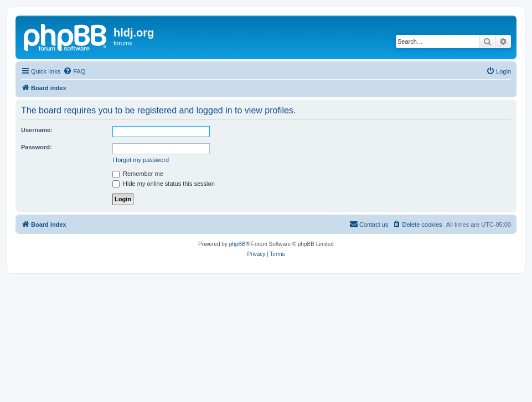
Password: (37, 147)
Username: (37, 130)
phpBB (237, 244)
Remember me (138, 174)
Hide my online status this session (164, 184)
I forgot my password (141, 160)
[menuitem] (74, 71)
